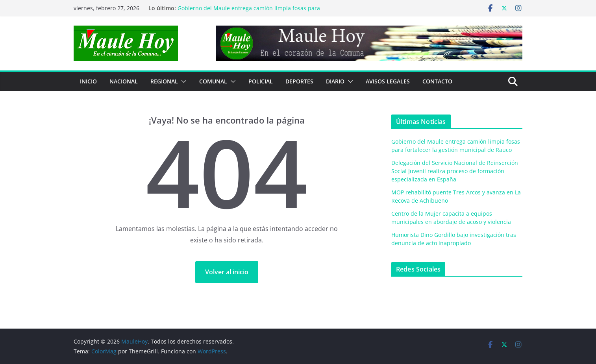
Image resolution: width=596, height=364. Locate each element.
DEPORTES (299, 81)
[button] (182, 81)
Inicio (88, 81)
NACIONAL (124, 81)
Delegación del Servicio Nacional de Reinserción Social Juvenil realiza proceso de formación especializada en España (455, 171)
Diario (335, 81)
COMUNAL (213, 81)
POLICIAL (261, 81)
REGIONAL (164, 81)
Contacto (437, 81)
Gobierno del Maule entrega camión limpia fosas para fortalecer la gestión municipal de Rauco (249, 12)
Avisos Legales (388, 81)
